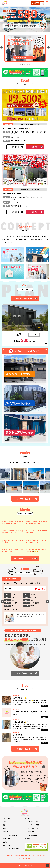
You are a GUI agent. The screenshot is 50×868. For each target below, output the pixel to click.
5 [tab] (28, 65)
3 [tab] (24, 65)
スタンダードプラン (34, 822)
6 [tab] (30, 65)
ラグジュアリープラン (34, 828)
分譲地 (4, 825)
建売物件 (5, 828)
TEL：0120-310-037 (39, 855)
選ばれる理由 (6, 839)
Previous (2, 47)
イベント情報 (6, 818)
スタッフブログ (7, 845)
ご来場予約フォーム (8, 822)
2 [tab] (22, 65)
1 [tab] (20, 65)
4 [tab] (26, 65)
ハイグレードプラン (34, 825)
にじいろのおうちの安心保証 (11, 848)
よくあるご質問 (30, 831)
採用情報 (28, 839)
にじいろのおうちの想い (10, 835)
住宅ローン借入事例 (31, 835)
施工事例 (5, 831)
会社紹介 (5, 842)
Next (48, 47)
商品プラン (28, 818)
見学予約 (35, 147)
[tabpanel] (25, 48)
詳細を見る (15, 147)
